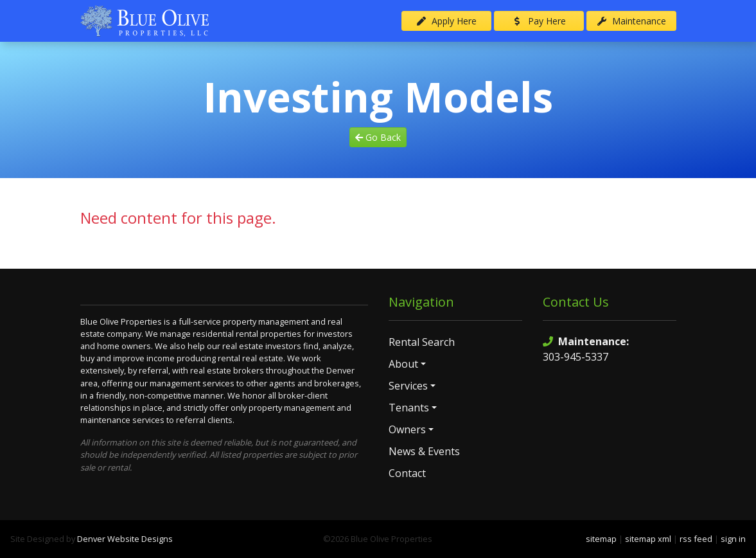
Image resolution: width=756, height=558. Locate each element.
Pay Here (539, 21)
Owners (407, 429)
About (403, 364)
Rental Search (422, 342)
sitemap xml (648, 539)
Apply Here (446, 21)
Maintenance (631, 21)
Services (408, 386)
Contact (407, 473)
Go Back (378, 137)
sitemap (601, 539)
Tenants (409, 408)
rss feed (696, 539)
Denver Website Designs (125, 539)
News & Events (424, 451)
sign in (733, 539)
